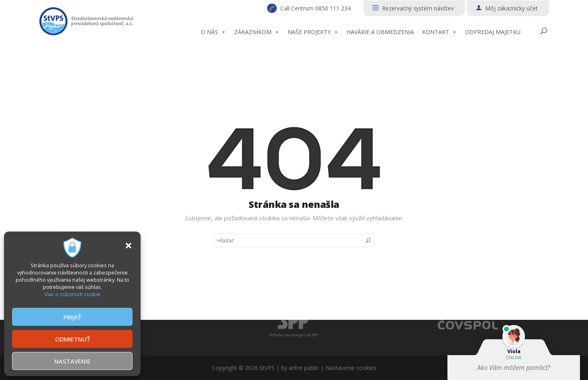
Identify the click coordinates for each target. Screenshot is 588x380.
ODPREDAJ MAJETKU (493, 32)
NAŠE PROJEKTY (313, 32)
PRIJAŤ (72, 317)
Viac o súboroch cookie (72, 294)
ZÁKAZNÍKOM (257, 32)
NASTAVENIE (72, 361)
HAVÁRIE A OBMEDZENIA (380, 32)
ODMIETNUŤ (72, 339)
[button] (129, 246)
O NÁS (213, 32)
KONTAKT (440, 32)
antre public (304, 368)
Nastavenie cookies (351, 368)
